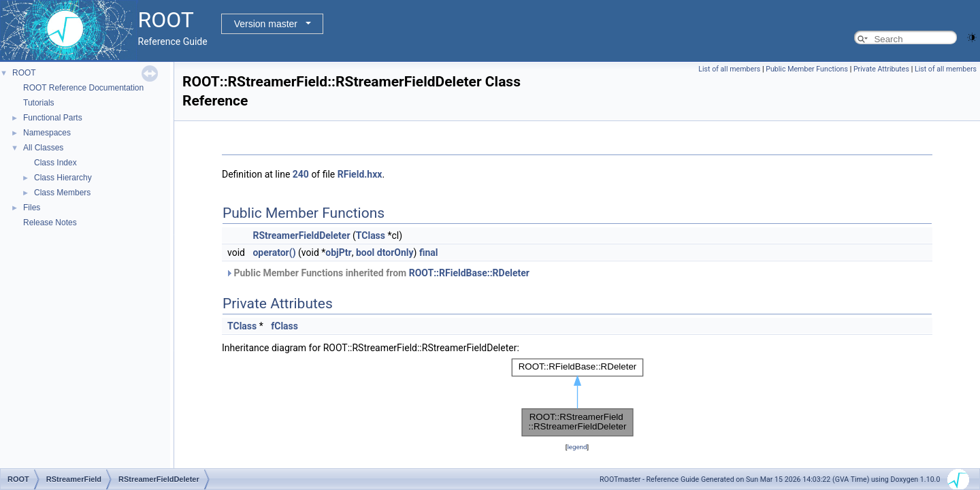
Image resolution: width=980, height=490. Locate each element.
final (429, 252)
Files (32, 208)
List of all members (729, 69)
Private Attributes (881, 69)
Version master (266, 24)
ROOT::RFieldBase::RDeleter (469, 273)
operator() (274, 252)
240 (301, 174)
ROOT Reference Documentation (83, 88)
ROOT (24, 73)
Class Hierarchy (63, 178)
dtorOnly (395, 252)
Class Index (55, 163)
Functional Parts (53, 118)
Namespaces (47, 133)
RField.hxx (360, 174)
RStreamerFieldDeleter (301, 235)
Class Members (62, 193)
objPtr (338, 252)
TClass (371, 235)
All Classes (43, 148)
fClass (284, 326)
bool (365, 252)
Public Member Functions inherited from (377, 273)
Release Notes (50, 223)
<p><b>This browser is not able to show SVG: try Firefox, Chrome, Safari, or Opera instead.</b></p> (577, 397)
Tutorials (39, 103)
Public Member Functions (807, 69)
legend (577, 447)
